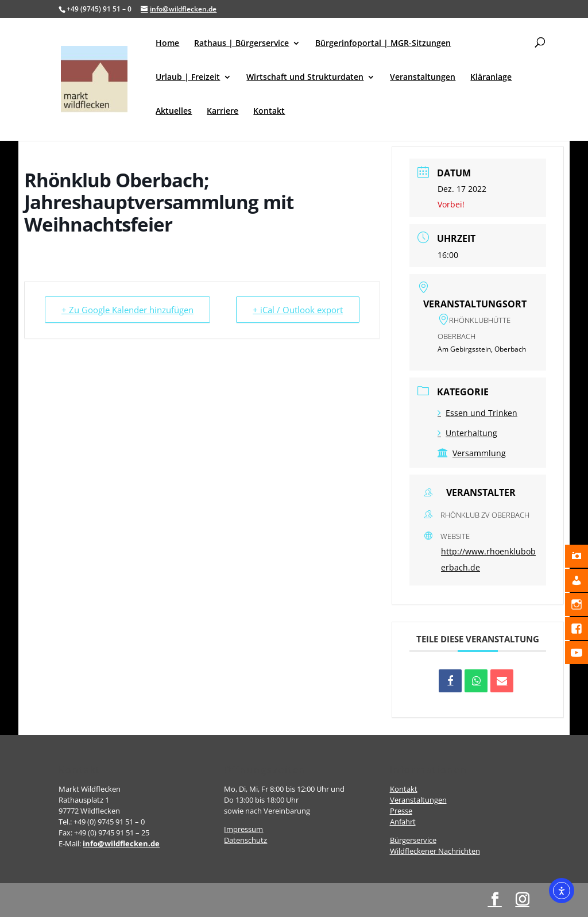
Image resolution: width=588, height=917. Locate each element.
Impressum (243, 829)
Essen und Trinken (477, 413)
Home (167, 44)
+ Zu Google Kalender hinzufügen (127, 310)
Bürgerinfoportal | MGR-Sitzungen (383, 44)
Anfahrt (403, 822)
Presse (401, 811)
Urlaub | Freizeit (188, 78)
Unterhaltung (467, 433)
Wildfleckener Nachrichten (435, 851)
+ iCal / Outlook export (298, 310)
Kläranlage (491, 78)
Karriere (223, 111)
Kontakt (269, 111)
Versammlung (472, 453)
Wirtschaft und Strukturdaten (305, 78)
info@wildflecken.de (121, 843)
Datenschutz (245, 840)
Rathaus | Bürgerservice (241, 44)
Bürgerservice (413, 840)
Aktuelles (174, 111)
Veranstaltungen (423, 78)
